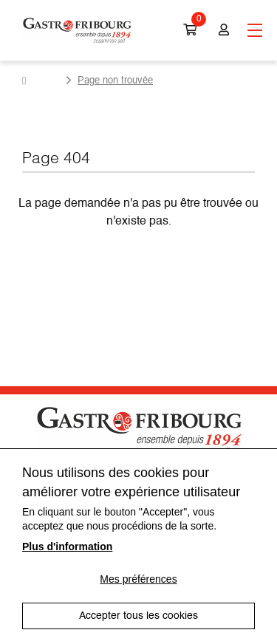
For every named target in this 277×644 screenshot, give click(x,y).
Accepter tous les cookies (138, 616)
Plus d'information (67, 547)
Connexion (224, 30)
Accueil (41, 80)
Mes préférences (138, 579)
